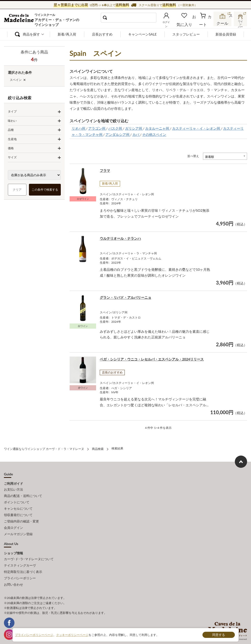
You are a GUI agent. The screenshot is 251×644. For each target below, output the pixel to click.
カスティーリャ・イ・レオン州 (197, 128)
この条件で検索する (45, 190)
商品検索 (98, 448)
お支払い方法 (13, 488)
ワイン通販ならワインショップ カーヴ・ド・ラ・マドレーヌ (20, 20)
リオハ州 (79, 128)
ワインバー (240, 23)
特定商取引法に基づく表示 (23, 561)
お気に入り (190, 24)
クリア (17, 190)
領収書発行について (18, 510)
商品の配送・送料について (23, 494)
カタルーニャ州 (158, 128)
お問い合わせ (13, 572)
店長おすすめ (102, 34)
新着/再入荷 (67, 34)
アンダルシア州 (118, 134)
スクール (223, 23)
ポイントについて (17, 499)
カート (206, 24)
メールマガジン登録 (18, 526)
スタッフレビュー (186, 34)
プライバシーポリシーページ (34, 635)
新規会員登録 (226, 34)
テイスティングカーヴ (20, 555)
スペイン (16, 80)
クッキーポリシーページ (72, 635)
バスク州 (116, 128)
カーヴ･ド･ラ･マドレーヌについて (29, 550)
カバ (136, 134)
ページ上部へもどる (241, 461)
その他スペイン (154, 134)
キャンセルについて (18, 504)
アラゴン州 (97, 128)
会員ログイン (13, 520)
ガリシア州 (134, 128)
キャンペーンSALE (142, 34)
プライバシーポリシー (20, 566)
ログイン (174, 24)
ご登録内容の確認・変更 (21, 515)
